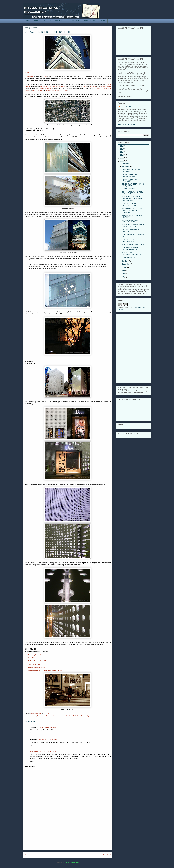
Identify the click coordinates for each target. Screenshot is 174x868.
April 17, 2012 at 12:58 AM (47, 727)
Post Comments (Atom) (72, 862)
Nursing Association (45, 88)
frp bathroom (34, 752)
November (126, 167)
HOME (27, 21)
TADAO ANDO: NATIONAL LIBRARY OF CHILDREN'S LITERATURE (132, 199)
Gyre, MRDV (32, 658)
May (124, 273)
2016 (122, 146)
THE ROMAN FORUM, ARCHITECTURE (130, 175)
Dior (38, 716)
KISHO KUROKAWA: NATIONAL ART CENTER (133, 193)
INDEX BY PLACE (40, 21)
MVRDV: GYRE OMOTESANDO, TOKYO (131, 253)
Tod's (85, 86)
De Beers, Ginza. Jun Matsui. (38, 655)
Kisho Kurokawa (105, 86)
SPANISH (102, 21)
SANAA (78, 716)
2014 (122, 152)
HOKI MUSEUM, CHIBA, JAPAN (133, 244)
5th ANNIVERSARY (128, 189)
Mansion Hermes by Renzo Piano (57, 90)
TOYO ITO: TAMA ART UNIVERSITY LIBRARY (131, 205)
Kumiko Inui (54, 716)
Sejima (83, 716)
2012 (122, 158)
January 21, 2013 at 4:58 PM (48, 739)
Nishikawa (62, 716)
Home (68, 855)
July (124, 270)
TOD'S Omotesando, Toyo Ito (37, 667)
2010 (122, 277)
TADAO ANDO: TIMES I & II (131, 257)
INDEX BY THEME (74, 21)
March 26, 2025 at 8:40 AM (48, 752)
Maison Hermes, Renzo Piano (38, 661)
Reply (32, 733)
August (125, 267)
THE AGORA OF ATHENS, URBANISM (131, 170)
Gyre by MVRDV (37, 90)
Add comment (30, 766)
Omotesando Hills (45, 86)
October (125, 261)
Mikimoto (93, 86)
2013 (122, 155)
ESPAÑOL (28, 72)
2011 (122, 161)
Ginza (45, 76)
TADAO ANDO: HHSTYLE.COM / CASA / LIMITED (133, 226)
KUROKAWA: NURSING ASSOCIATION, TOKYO (131, 248)
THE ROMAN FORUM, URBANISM (130, 180)
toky (88, 716)
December (126, 164)
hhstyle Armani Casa (59, 86)
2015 (122, 149)
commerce (33, 716)
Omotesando (29, 76)
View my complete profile (126, 124)
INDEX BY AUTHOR (57, 21)
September (126, 264)
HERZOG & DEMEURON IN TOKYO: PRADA (131, 221)
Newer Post (29, 855)
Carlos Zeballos (126, 107)
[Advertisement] (68, 834)
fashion (43, 716)
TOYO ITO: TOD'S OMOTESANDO (128, 240)
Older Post (107, 855)
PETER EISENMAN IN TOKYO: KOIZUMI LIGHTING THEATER (133, 210)
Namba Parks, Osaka (34, 664)
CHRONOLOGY (89, 21)
